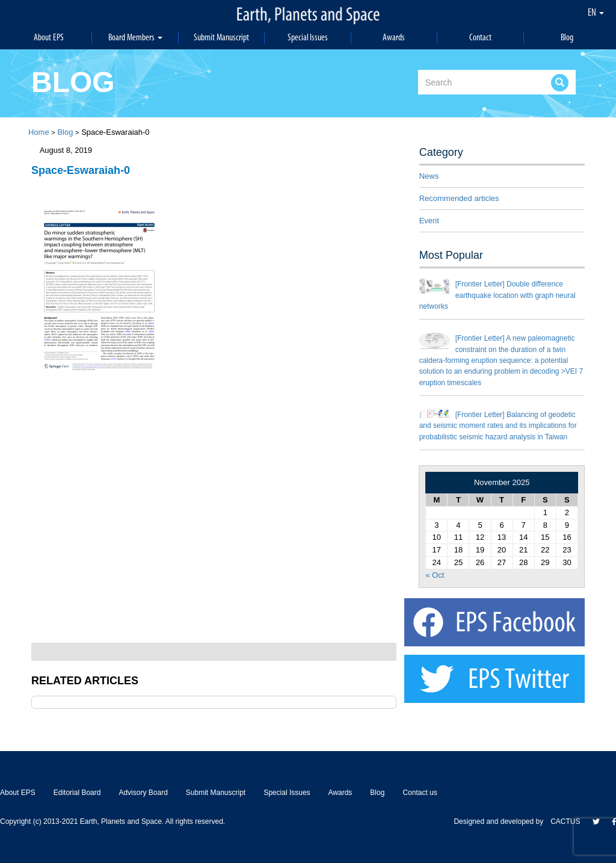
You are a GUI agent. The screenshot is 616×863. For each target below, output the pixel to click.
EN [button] (596, 12)
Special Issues (308, 37)
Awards (394, 37)
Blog (567, 37)
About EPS (49, 37)
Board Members (135, 37)
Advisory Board (143, 793)
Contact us (420, 793)
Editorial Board (77, 793)
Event (429, 221)
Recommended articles (459, 198)
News (429, 176)
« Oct (435, 575)
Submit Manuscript (221, 37)
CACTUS (565, 821)
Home (39, 132)
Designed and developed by (502, 821)
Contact (480, 37)
